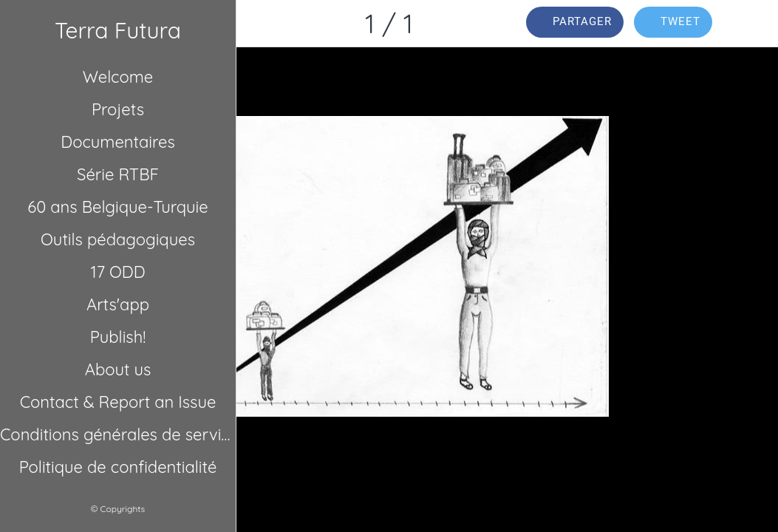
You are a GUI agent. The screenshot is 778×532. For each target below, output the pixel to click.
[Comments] (754, 24)
